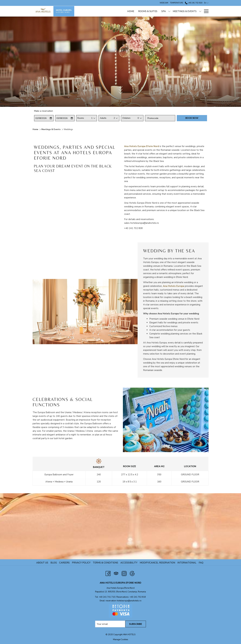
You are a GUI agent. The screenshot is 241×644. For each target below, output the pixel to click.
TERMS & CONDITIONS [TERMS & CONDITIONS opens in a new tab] (106, 563)
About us (42, 563)
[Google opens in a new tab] (132, 573)
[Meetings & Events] (161, 11)
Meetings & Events (51, 129)
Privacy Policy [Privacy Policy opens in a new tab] (82, 563)
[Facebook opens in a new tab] (108, 573)
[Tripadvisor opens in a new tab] (116, 573)
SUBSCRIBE (136, 624)
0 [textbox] (138, 118)
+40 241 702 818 (138, 597)
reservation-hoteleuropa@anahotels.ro (124, 601)
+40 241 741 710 (107, 597)
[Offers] (185, 11)
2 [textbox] (114, 118)
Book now (192, 118)
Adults (103, 118)
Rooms (81, 118)
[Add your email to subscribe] (110, 624)
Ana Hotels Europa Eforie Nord (142, 146)
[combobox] (92, 118)
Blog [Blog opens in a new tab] (54, 563)
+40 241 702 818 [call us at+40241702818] (194, 3)
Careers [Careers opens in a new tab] (65, 563)
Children (126, 118)
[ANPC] (196, 11)
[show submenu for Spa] (146, 11)
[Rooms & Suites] (124, 11)
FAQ (201, 563)
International (187, 563)
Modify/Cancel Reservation (157, 563)
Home (35, 129)
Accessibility (129, 563)
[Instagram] (124, 573)
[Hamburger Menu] (205, 11)
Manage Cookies (121, 640)
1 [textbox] (92, 118)
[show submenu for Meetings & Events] (177, 11)
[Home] (107, 11)
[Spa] (140, 11)
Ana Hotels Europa (174, 286)
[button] (44, 118)
